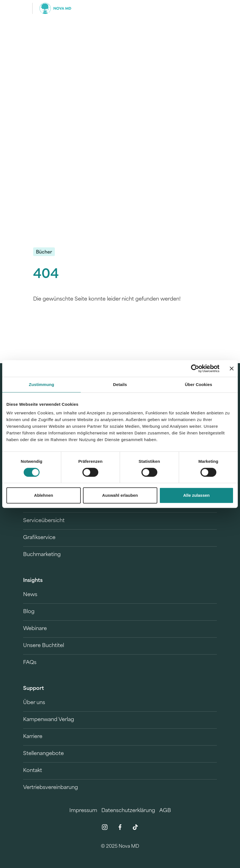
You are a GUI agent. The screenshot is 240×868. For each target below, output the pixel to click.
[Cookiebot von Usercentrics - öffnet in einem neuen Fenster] (195, 368)
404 (46, 275)
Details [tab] (120, 384)
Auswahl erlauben (120, 495)
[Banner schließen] (232, 368)
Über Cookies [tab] (199, 384)
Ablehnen (43, 495)
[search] (212, 8)
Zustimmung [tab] (42, 384)
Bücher (44, 252)
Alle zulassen (196, 495)
